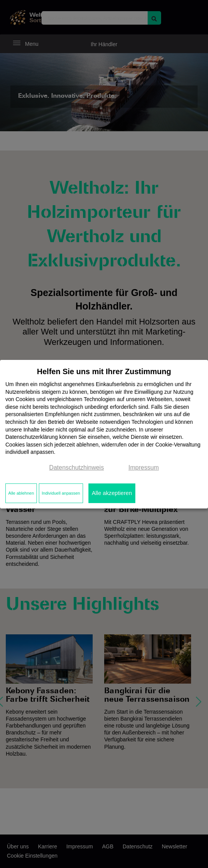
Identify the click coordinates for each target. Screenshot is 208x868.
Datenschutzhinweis (77, 467)
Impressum (144, 467)
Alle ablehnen (21, 493)
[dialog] (104, 434)
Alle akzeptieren (112, 493)
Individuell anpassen (61, 493)
